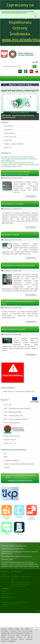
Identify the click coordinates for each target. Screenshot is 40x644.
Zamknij (35, 16)
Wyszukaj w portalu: (9, 66)
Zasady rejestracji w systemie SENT (13, 549)
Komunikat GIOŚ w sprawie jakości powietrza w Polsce (19, 303)
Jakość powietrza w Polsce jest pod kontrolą (18, 266)
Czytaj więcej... (31, 196)
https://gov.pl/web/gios (32, 13)
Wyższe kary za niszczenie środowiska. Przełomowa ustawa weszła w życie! (16, 173)
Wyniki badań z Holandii (11, 235)
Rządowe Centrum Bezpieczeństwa (20, 481)
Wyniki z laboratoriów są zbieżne (14, 329)
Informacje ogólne (7, 559)
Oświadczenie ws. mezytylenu (13, 204)
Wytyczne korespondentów (23, 556)
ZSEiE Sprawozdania (8, 556)
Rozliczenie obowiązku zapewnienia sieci (14, 546)
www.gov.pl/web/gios (21, 40)
